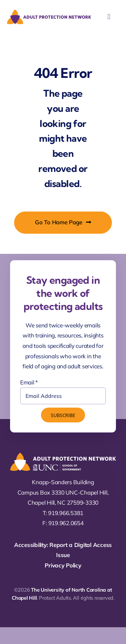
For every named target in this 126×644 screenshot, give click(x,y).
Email (29, 382)
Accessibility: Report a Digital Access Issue (63, 550)
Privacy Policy (63, 565)
